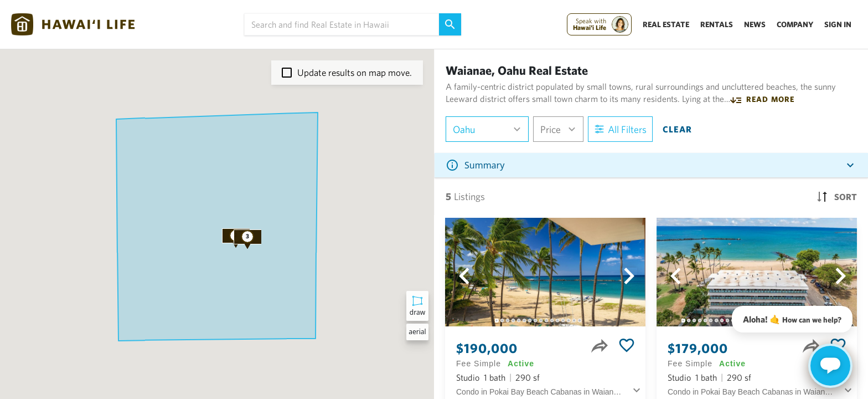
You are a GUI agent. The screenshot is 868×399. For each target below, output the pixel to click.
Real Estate (666, 24)
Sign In (838, 24)
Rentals (717, 24)
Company (795, 24)
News (755, 24)
